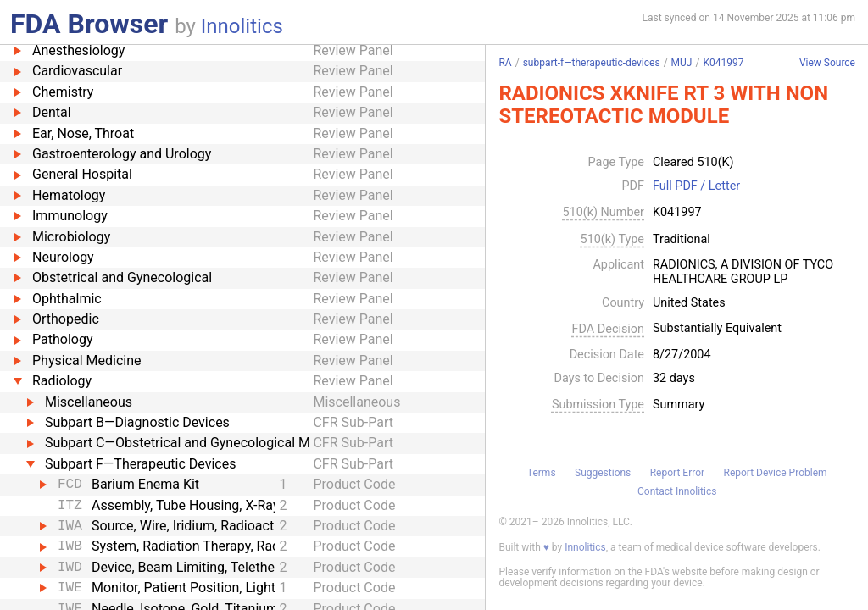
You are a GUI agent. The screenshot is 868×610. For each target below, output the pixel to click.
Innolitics (242, 26)
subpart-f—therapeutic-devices (592, 63)
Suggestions (603, 473)
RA (505, 63)
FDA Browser (89, 24)
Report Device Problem (776, 473)
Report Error (677, 473)
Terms (542, 473)
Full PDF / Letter (696, 186)
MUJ (682, 63)
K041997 (723, 63)
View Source (827, 63)
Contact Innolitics (677, 491)
